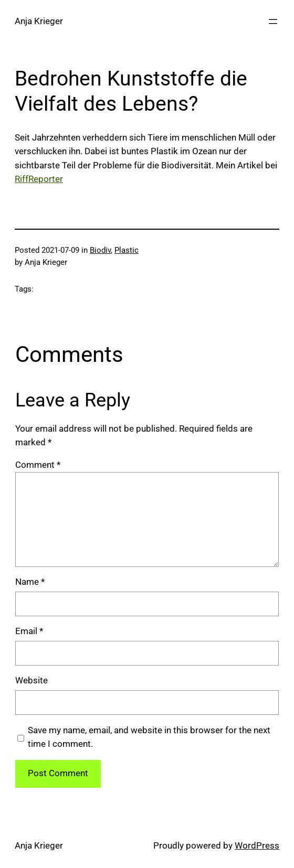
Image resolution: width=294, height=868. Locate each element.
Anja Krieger (39, 21)
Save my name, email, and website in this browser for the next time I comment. (149, 737)
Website (31, 681)
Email (29, 631)
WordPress (257, 846)
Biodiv (100, 250)
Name (30, 582)
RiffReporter (39, 179)
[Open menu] (273, 22)
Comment (38, 465)
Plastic (127, 250)
